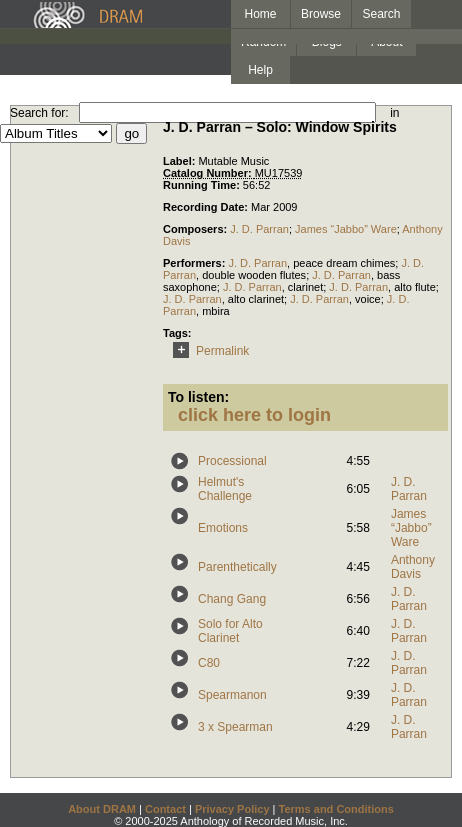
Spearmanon (232, 695)
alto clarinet (256, 299)
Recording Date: (207, 207)
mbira (216, 311)
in (394, 113)
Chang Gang (232, 599)
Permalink (207, 351)
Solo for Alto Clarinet (230, 631)
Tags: (177, 333)
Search (382, 14)
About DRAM (102, 809)
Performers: (195, 263)
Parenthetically (237, 567)
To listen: (198, 397)
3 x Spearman (235, 727)
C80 (209, 663)
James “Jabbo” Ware (346, 229)
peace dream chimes (344, 263)
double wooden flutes (254, 275)
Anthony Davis (413, 567)
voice (368, 299)
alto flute (415, 287)
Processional (232, 461)
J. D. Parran (259, 229)
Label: (180, 161)
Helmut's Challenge (225, 489)
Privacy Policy (232, 809)
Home (260, 14)
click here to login (254, 415)
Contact (165, 809)
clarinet (305, 287)
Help (260, 70)
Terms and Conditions (336, 809)
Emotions (223, 528)
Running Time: (203, 185)
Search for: (39, 113)
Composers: (196, 229)
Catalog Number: (209, 173)
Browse (321, 14)
